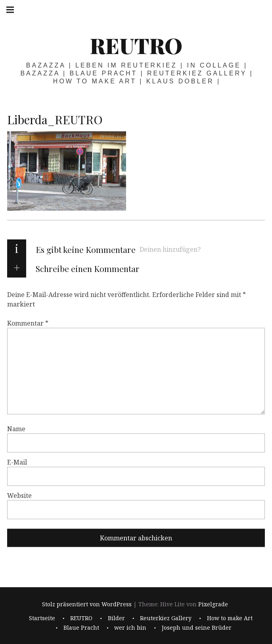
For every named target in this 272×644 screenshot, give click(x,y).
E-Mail (17, 462)
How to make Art (230, 618)
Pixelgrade (213, 604)
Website (19, 496)
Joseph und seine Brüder (197, 628)
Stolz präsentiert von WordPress (87, 604)
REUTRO (136, 45)
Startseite (42, 618)
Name (16, 429)
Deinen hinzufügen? (170, 249)
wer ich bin (130, 628)
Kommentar (28, 323)
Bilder (116, 618)
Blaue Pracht (81, 628)
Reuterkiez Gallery (166, 618)
